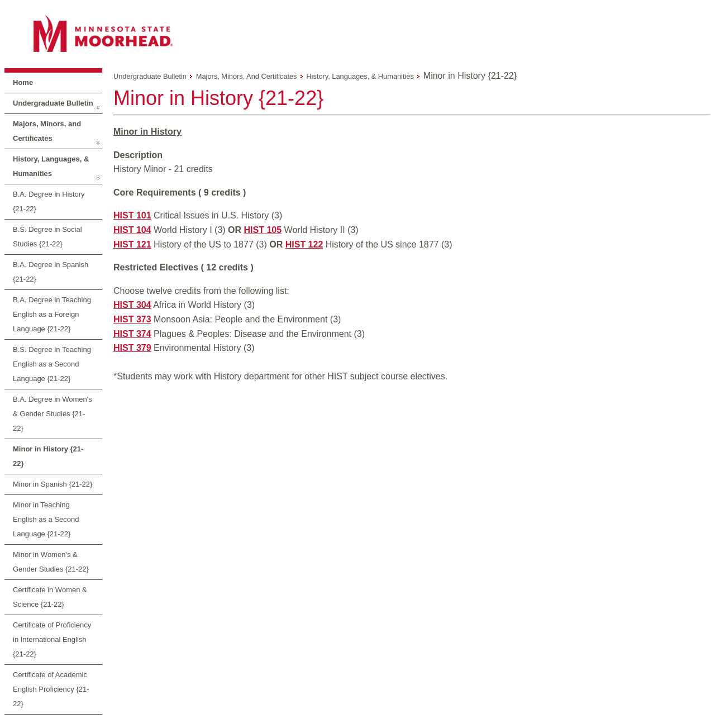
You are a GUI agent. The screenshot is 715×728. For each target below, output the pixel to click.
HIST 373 (132, 319)
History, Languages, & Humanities (51, 166)
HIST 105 (263, 230)
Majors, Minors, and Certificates (47, 131)
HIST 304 (132, 305)
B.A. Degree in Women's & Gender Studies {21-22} (53, 414)
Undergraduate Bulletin (53, 103)
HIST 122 (304, 244)
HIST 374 (132, 334)
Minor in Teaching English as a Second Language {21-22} (46, 519)
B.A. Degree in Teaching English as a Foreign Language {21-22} (52, 314)
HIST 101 (132, 215)
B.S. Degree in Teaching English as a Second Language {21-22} (52, 364)
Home (23, 82)
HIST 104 (132, 230)
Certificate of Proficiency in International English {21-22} (52, 639)
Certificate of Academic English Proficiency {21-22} (51, 689)
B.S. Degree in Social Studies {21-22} (47, 237)
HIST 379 (132, 348)
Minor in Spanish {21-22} (53, 484)
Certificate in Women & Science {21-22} (50, 597)
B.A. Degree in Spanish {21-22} (51, 272)
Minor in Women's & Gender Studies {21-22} (51, 562)
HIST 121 (132, 244)
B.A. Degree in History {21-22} (49, 201)
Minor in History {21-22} (48, 456)
